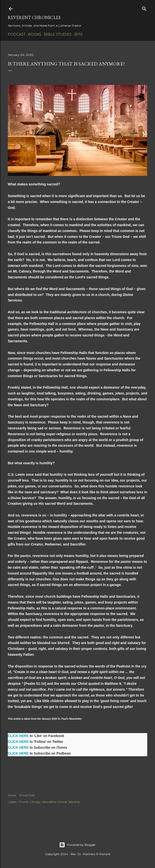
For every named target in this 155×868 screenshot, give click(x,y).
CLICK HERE (18, 736)
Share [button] (12, 795)
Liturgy (35, 802)
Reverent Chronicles (34, 17)
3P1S (78, 34)
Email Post (27, 795)
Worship (74, 802)
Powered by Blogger (77, 845)
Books (35, 34)
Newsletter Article (54, 802)
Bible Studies (58, 34)
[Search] (144, 8)
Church (23, 802)
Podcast (17, 34)
